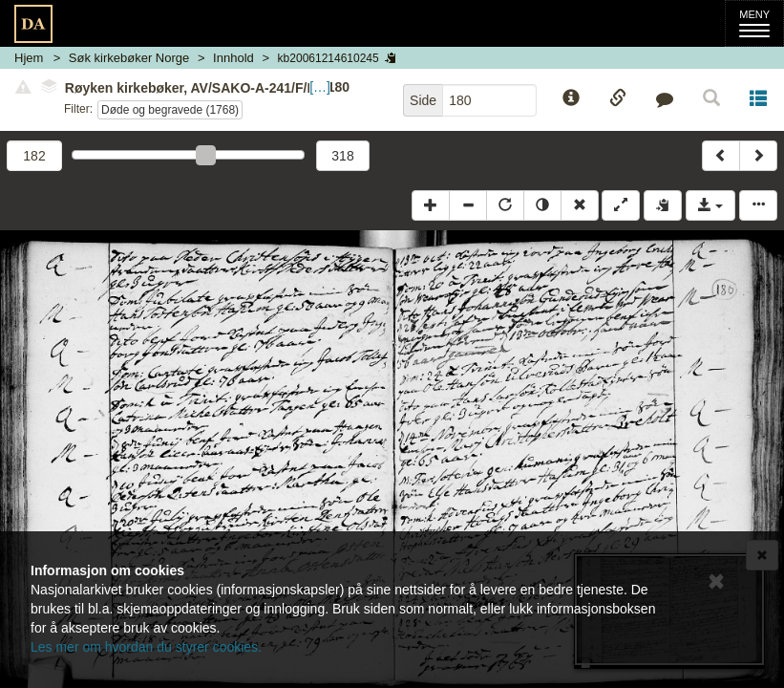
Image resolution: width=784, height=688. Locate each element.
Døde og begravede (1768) (170, 110)
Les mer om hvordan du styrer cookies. (146, 647)
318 (342, 156)
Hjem (29, 58)
